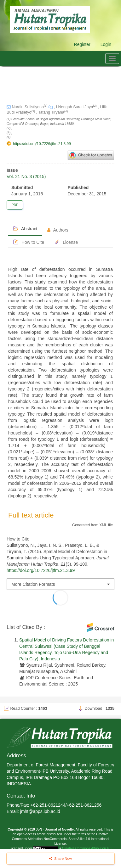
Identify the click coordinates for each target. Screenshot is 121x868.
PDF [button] (15, 205)
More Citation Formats (33, 584)
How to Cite (29, 242)
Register (82, 44)
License (66, 242)
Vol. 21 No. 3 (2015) (26, 176)
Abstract (25, 228)
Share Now (60, 859)
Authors (58, 230)
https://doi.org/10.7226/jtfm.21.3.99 (42, 144)
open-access (27, 834)
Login (106, 44)
